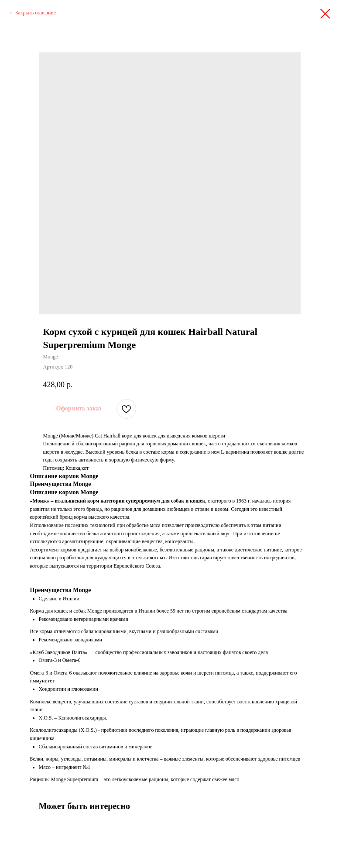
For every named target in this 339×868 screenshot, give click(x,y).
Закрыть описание (36, 13)
